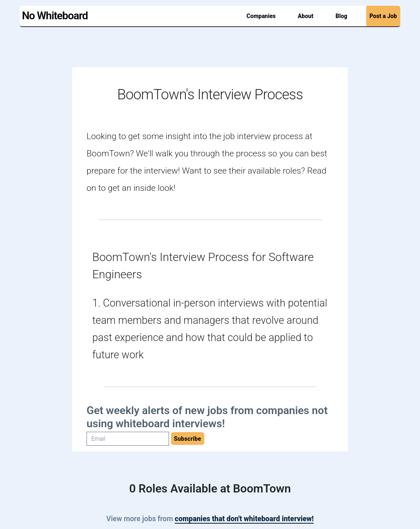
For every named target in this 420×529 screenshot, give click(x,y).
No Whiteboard (55, 16)
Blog (341, 16)
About (306, 16)
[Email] (128, 439)
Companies (261, 16)
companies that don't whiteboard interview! (244, 519)
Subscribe (188, 439)
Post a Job (383, 16)
